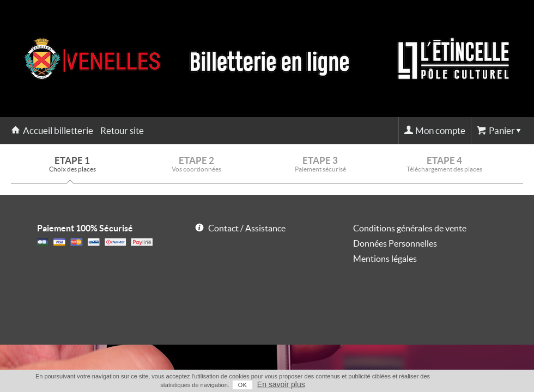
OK (242, 385)
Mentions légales (385, 259)
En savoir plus (281, 384)
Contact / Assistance (247, 228)
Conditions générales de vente (410, 228)
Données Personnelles (395, 243)
